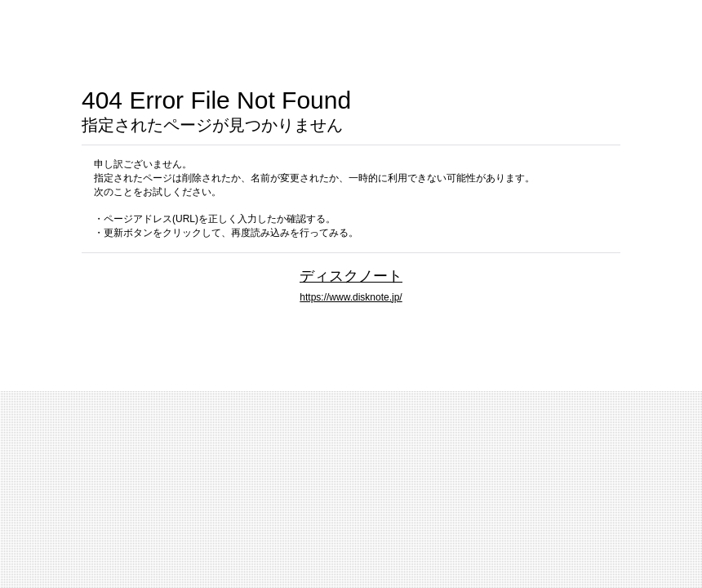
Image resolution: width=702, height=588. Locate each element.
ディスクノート (351, 276)
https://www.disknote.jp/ (351, 297)
